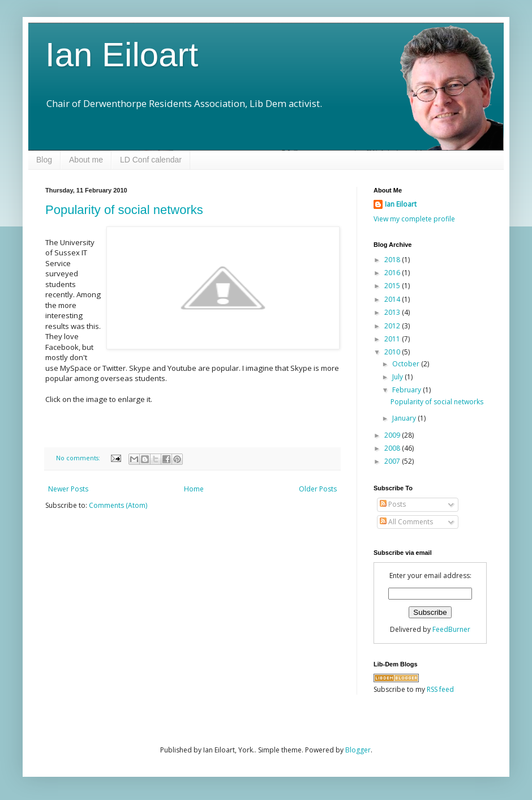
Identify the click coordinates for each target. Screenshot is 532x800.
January (405, 418)
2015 (393, 286)
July (398, 377)
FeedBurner (451, 629)
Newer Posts (68, 489)
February (407, 390)
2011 (393, 339)
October (407, 364)
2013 (393, 312)
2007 (393, 461)
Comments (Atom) (118, 505)
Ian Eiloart (122, 55)
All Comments (406, 522)
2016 (393, 273)
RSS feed (440, 689)
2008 (393, 448)
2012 (393, 326)
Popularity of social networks (124, 210)
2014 (393, 299)
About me (86, 160)
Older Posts (318, 489)
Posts (393, 504)
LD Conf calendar (151, 160)
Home (194, 489)
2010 (393, 352)
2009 (393, 435)
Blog (44, 160)
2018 (393, 260)
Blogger (358, 750)
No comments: (79, 458)
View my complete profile (414, 219)
